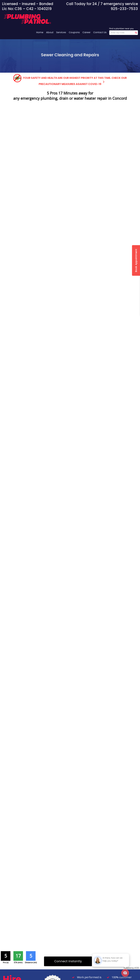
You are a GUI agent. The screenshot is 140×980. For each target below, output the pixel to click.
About (50, 32)
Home (40, 32)
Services (61, 32)
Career (86, 32)
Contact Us (100, 32)
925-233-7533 (124, 9)
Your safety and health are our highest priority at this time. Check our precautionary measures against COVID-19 (70, 80)
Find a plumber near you (121, 28)
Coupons (74, 32)
